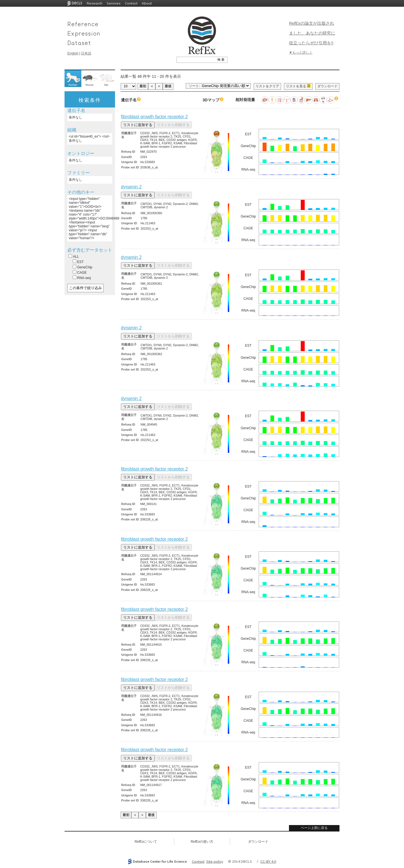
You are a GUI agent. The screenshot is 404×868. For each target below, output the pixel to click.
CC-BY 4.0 (268, 861)
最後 (168, 86)
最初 (143, 86)
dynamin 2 (131, 187)
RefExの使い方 (202, 842)
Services (114, 3)
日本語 (86, 53)
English (73, 53)
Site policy (215, 861)
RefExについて (146, 842)
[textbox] (196, 60)
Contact (131, 3)
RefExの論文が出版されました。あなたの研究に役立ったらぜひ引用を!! (312, 33)
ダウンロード (327, 86)
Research (95, 3)
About (147, 3)
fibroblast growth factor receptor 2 (154, 117)
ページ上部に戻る (314, 828)
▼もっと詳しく (301, 52)
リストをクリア (267, 86)
